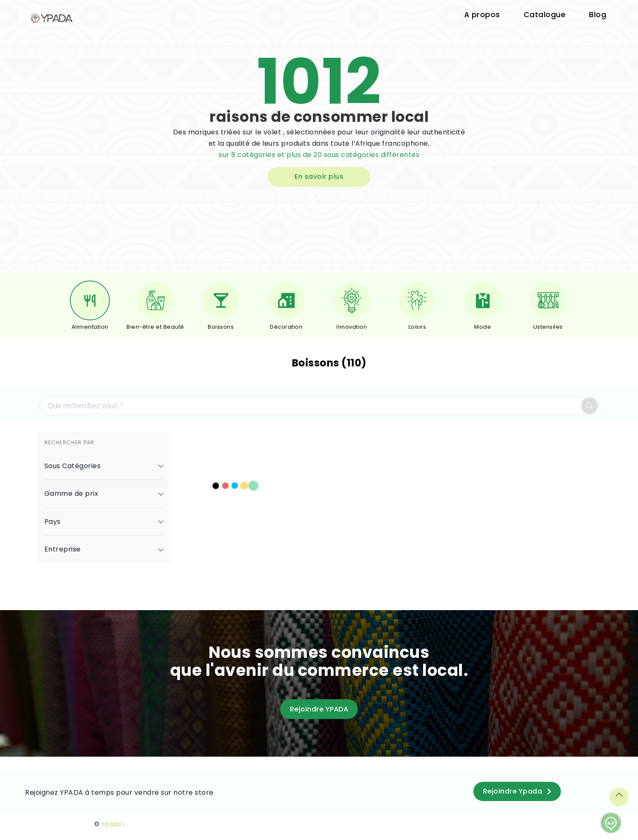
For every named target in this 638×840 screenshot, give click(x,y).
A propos (482, 15)
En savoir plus (319, 177)
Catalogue (545, 15)
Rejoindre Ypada (517, 791)
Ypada (111, 824)
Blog (598, 15)
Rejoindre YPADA (319, 709)
